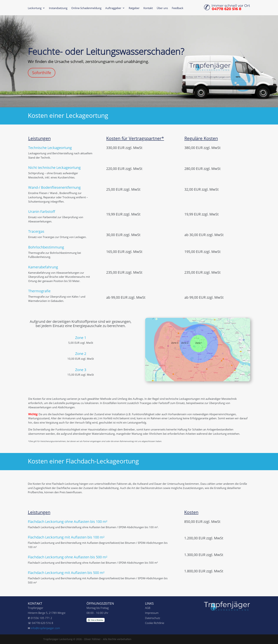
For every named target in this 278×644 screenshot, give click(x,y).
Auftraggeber (113, 8)
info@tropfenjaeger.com (45, 628)
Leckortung (35, 8)
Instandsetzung (58, 8)
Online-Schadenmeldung (86, 8)
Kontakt (148, 8)
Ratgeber (134, 8)
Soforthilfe (42, 73)
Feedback (178, 8)
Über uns (162, 8)
